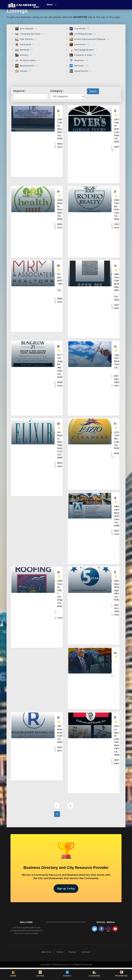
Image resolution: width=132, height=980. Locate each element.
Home (13, 974)
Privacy (72, 964)
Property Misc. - (27, 60)
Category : (57, 91)
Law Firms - (79, 45)
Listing (40, 974)
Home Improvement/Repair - (89, 39)
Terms (60, 964)
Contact (86, 964)
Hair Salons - (26, 39)
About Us (46, 964)
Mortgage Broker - (83, 50)
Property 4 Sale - (82, 55)
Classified (94, 974)
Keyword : (20, 91)
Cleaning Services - (29, 34)
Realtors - (79, 60)
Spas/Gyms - (80, 71)
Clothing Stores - (83, 34)
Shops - (23, 71)
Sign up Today (66, 901)
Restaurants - (26, 66)
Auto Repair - (26, 29)
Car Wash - (79, 29)
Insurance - (25, 45)
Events (67, 974)
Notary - (23, 55)
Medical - (24, 50)
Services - (79, 66)
